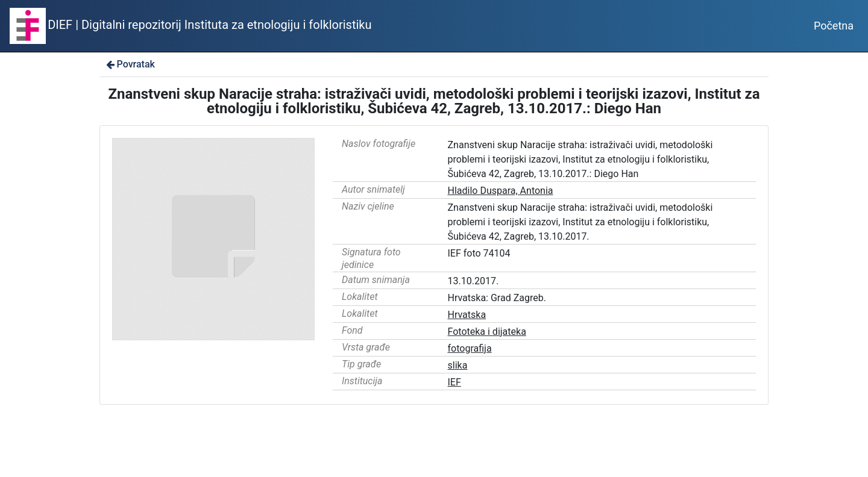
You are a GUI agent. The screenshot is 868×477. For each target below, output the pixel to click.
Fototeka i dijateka (487, 332)
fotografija (470, 348)
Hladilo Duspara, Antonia (501, 191)
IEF (454, 382)
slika (458, 365)
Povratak (130, 64)
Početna (834, 26)
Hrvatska (467, 315)
